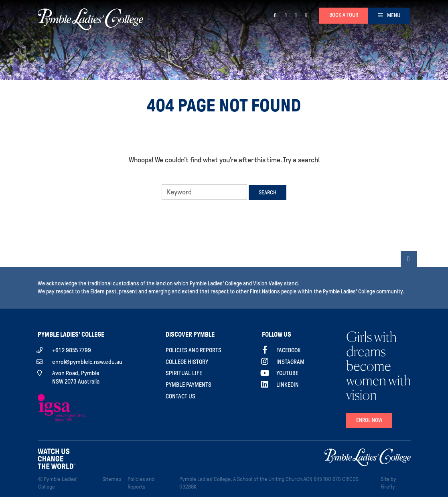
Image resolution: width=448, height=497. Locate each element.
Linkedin (288, 385)
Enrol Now (369, 420)
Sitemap (113, 479)
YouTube (287, 373)
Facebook (289, 350)
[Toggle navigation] (389, 16)
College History (187, 362)
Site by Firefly (388, 483)
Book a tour (344, 15)
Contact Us (180, 396)
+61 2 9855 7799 (72, 350)
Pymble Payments (189, 385)
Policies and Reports (194, 350)
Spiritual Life (184, 373)
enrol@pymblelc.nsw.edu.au (87, 362)
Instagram (290, 362)
